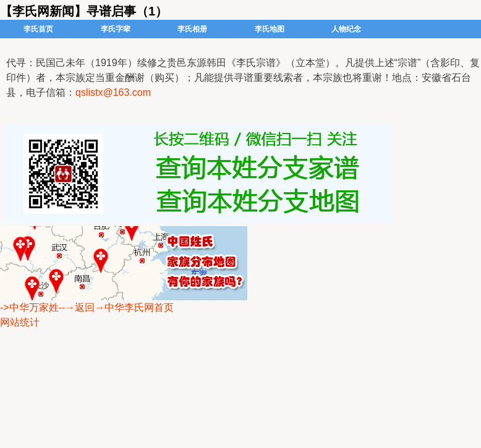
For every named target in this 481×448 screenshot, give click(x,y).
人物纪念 (346, 29)
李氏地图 (270, 29)
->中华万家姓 (29, 307)
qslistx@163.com (113, 92)
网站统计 (20, 322)
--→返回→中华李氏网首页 (117, 307)
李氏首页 (38, 29)
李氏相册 (192, 29)
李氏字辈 (116, 29)
